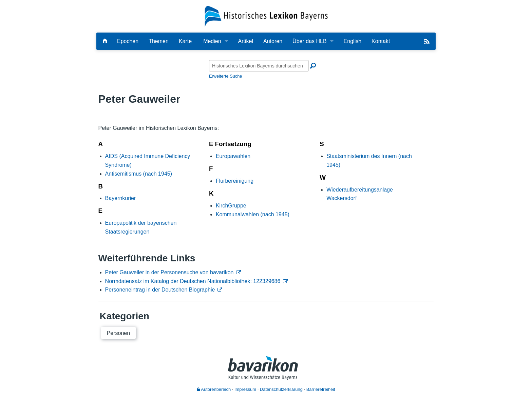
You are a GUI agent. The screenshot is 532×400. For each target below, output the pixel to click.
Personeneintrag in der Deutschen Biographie (160, 290)
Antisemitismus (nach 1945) (139, 174)
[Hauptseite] (105, 41)
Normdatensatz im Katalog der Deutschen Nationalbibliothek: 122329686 (193, 281)
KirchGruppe (231, 206)
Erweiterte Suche (225, 76)
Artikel (246, 41)
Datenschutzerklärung (281, 389)
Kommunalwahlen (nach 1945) (253, 214)
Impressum (245, 389)
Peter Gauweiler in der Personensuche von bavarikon (169, 272)
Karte (185, 41)
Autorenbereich (214, 389)
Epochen (128, 41)
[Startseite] (266, 16)
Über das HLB (310, 41)
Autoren (273, 41)
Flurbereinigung (235, 181)
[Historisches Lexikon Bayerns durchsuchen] (259, 66)
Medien (212, 41)
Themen (159, 41)
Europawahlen (233, 156)
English (353, 41)
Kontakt (381, 41)
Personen (119, 333)
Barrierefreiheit (321, 389)
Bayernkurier (121, 198)
